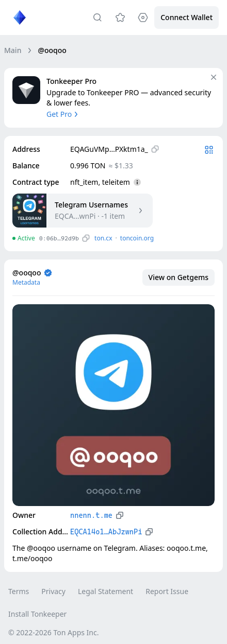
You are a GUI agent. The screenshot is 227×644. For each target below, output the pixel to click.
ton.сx (103, 238)
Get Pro (63, 114)
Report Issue (167, 591)
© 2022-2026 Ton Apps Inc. (53, 632)
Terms (19, 591)
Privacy (53, 591)
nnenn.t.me (91, 515)
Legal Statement (106, 591)
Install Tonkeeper (37, 614)
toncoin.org (137, 238)
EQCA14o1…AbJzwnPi (106, 532)
